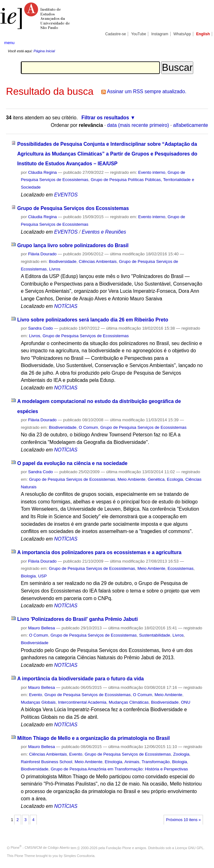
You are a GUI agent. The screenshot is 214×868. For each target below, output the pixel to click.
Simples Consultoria (79, 856)
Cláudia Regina (42, 172)
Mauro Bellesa (41, 628)
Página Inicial (44, 51)
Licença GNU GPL (189, 848)
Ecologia (175, 479)
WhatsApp (182, 34)
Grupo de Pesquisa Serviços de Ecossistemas (86, 336)
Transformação (156, 762)
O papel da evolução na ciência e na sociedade (72, 463)
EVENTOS (66, 195)
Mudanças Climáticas (129, 702)
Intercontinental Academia (82, 702)
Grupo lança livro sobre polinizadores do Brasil (73, 245)
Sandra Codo (40, 328)
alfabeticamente (191, 125)
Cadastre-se (115, 34)
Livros (55, 269)
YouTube (139, 34)
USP (42, 576)
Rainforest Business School (46, 762)
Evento (36, 695)
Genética (156, 479)
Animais (132, 762)
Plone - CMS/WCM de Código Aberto (40, 848)
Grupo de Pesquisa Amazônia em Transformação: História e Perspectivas (119, 769)
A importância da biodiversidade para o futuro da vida (81, 679)
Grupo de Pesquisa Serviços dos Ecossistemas (73, 208)
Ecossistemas (181, 568)
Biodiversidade (63, 261)
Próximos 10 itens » (183, 820)
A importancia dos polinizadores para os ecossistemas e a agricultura (99, 552)
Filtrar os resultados (105, 118)
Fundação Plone (119, 848)
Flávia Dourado (42, 254)
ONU (186, 702)
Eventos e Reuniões (104, 232)
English (203, 34)
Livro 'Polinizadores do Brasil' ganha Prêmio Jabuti (78, 619)
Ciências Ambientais (98, 261)
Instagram (160, 34)
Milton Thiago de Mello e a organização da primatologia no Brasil (94, 738)
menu (9, 43)
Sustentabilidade (155, 635)
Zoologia (181, 754)
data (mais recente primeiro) (138, 125)
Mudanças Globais (38, 702)
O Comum (88, 427)
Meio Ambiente (132, 479)
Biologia (28, 576)
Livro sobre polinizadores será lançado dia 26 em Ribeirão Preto (93, 320)
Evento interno (152, 172)
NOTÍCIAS (66, 306)
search (199, 43)
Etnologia (114, 762)
